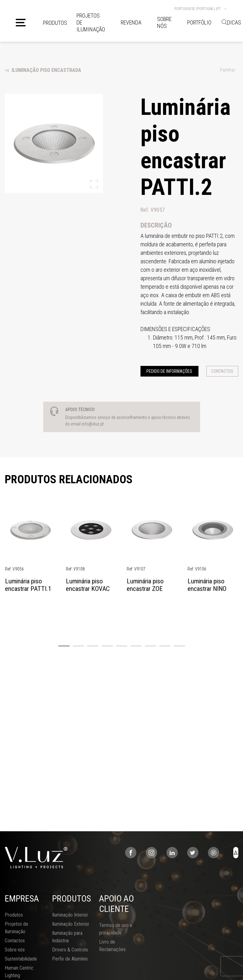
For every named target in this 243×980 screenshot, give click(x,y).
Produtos (55, 23)
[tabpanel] (30, 550)
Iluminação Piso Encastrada (43, 70)
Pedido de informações (169, 371)
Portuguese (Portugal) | (201, 9)
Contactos (222, 371)
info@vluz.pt (93, 424)
